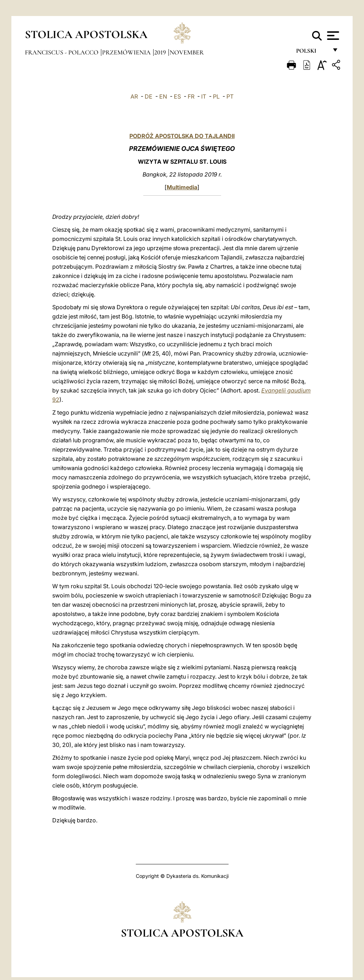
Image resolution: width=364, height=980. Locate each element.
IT (204, 96)
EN (163, 96)
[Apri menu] (332, 36)
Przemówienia (127, 52)
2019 (161, 52)
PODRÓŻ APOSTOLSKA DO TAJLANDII (182, 136)
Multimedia (182, 187)
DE (149, 96)
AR (134, 96)
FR (191, 96)
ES (177, 96)
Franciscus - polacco (62, 52)
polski (312, 52)
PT (230, 96)
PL (216, 96)
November (187, 52)
